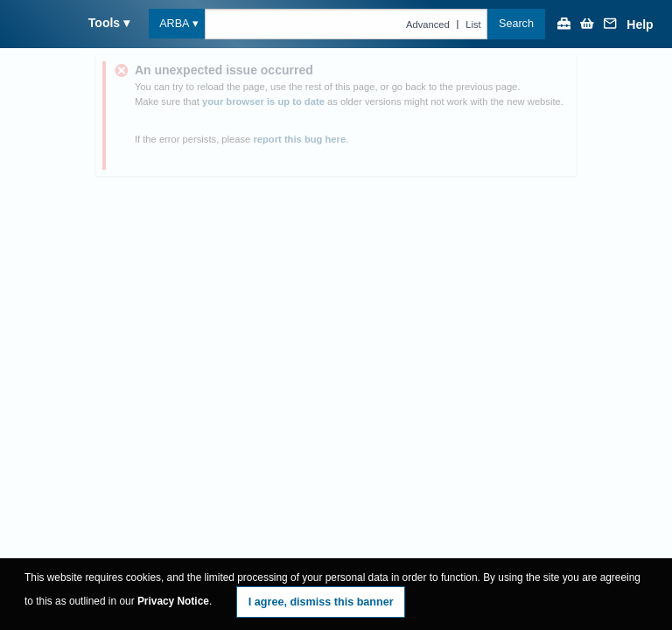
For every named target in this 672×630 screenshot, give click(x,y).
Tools (104, 23)
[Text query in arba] (346, 24)
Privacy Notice (173, 601)
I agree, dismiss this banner (321, 602)
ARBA (174, 24)
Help (640, 25)
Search (516, 24)
